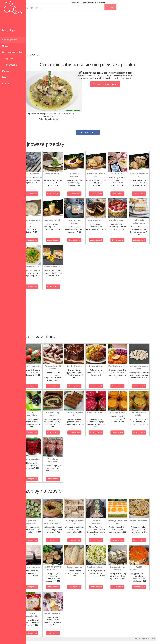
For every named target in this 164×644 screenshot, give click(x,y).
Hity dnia (8, 59)
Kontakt (6, 84)
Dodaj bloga (8, 30)
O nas (5, 46)
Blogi (5, 77)
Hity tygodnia (10, 65)
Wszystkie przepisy (12, 52)
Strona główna (10, 40)
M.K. (161, 639)
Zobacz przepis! (38, 194)
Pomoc (6, 71)
